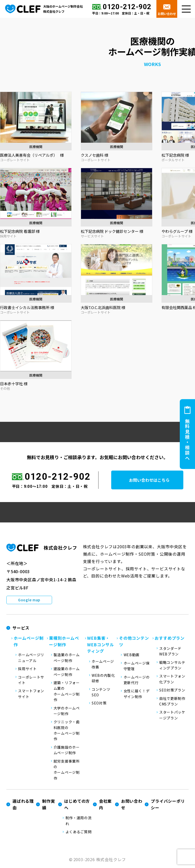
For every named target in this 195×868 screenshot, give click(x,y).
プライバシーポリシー (168, 805)
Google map (29, 601)
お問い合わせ (167, 14)
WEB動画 (132, 655)
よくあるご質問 (79, 832)
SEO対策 (99, 704)
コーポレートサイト (31, 680)
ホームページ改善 (103, 665)
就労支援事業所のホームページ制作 (67, 770)
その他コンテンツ (134, 642)
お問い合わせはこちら (153, 481)
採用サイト (27, 669)
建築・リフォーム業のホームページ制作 (67, 692)
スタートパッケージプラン (172, 716)
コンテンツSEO (101, 693)
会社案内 (105, 805)
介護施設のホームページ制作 (67, 750)
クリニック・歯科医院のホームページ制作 (67, 731)
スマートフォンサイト (31, 694)
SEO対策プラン (172, 691)
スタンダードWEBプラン (170, 652)
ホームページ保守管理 (137, 666)
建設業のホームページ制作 (67, 672)
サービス (21, 628)
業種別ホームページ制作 (64, 642)
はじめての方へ (77, 805)
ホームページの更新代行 (137, 680)
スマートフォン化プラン (172, 680)
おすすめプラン (170, 639)
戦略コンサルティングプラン (172, 666)
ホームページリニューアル (31, 658)
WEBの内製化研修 (103, 679)
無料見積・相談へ (187, 440)
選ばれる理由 (23, 805)
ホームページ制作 (29, 642)
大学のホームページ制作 (67, 711)
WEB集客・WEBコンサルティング (101, 645)
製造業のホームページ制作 (67, 658)
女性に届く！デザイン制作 (137, 694)
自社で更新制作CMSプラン (172, 702)
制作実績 (48, 805)
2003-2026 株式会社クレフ (100, 860)
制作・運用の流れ (79, 821)
